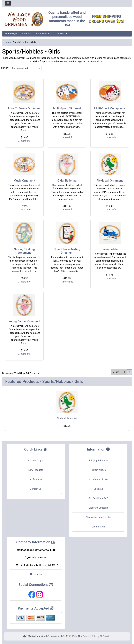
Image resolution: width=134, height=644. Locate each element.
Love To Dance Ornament (24, 108)
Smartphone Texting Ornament (67, 251)
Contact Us (62, 34)
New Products (36, 470)
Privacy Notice (98, 470)
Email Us (36, 574)
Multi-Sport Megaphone (110, 108)
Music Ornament (24, 181)
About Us (26, 34)
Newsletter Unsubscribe (98, 517)
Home (8, 42)
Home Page (11, 34)
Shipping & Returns (98, 460)
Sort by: (5, 68)
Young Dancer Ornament (24, 321)
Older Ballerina (67, 181)
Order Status (98, 527)
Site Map (98, 489)
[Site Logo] (24, 19)
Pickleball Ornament (110, 181)
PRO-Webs (105, 636)
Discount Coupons (98, 508)
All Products (36, 479)
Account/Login (36, 460)
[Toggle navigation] (8, 3)
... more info (24, 141)
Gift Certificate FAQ (98, 498)
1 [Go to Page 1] (124, 372)
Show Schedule (43, 34)
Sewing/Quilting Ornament (24, 251)
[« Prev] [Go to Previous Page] (116, 372)
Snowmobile (110, 249)
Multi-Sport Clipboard (67, 108)
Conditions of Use (98, 479)
